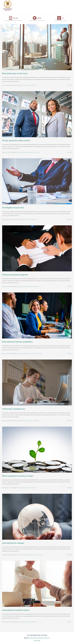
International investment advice (16, 610)
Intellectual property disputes (15, 275)
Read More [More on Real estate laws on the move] (70, 85)
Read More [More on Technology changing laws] (70, 421)
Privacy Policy (37, 641)
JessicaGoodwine (7, 85)
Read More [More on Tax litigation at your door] (70, 219)
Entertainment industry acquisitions (17, 342)
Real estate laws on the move (15, 73)
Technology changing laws (14, 409)
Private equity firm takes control (16, 141)
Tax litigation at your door (13, 208)
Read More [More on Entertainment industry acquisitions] (70, 354)
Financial (25, 85)
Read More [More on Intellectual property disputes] (70, 286)
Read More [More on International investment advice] (70, 622)
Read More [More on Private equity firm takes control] (70, 152)
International (31, 152)
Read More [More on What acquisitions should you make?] (70, 488)
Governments (25, 152)
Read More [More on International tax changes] (70, 555)
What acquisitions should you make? (18, 476)
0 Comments (34, 85)
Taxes (29, 85)
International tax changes (13, 543)
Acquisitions (21, 85)
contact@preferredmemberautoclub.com (40, 638)
